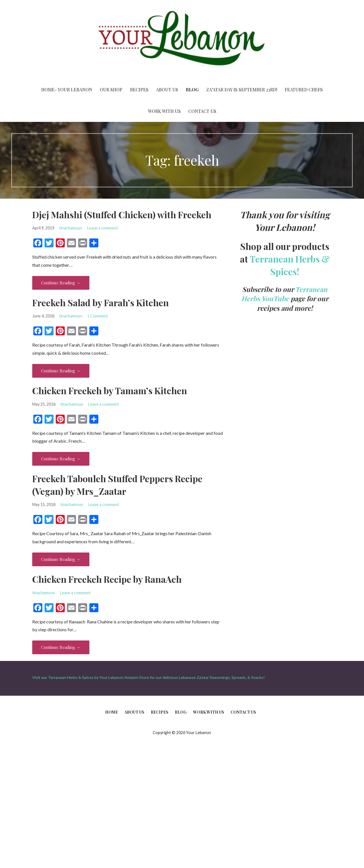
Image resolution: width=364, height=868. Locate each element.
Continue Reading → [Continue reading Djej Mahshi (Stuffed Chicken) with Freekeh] (61, 283)
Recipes (139, 90)
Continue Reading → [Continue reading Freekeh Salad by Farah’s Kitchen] (61, 371)
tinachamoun (71, 228)
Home (112, 712)
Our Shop (111, 90)
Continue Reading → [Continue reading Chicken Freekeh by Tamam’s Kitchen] (61, 459)
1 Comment (98, 316)
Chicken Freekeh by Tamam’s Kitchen (110, 390)
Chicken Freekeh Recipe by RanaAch (107, 579)
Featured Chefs (304, 90)
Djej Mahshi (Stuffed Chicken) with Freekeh (122, 214)
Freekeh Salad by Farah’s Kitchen (100, 302)
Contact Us (202, 111)
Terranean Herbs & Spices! (290, 265)
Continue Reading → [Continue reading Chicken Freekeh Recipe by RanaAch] (61, 647)
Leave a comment (103, 228)
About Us (167, 90)
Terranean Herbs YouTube (284, 294)
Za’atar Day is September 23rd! (242, 90)
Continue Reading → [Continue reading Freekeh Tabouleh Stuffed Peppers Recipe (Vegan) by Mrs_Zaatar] (61, 559)
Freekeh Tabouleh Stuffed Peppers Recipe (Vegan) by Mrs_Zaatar (117, 485)
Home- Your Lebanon (67, 90)
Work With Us (164, 111)
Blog (192, 90)
